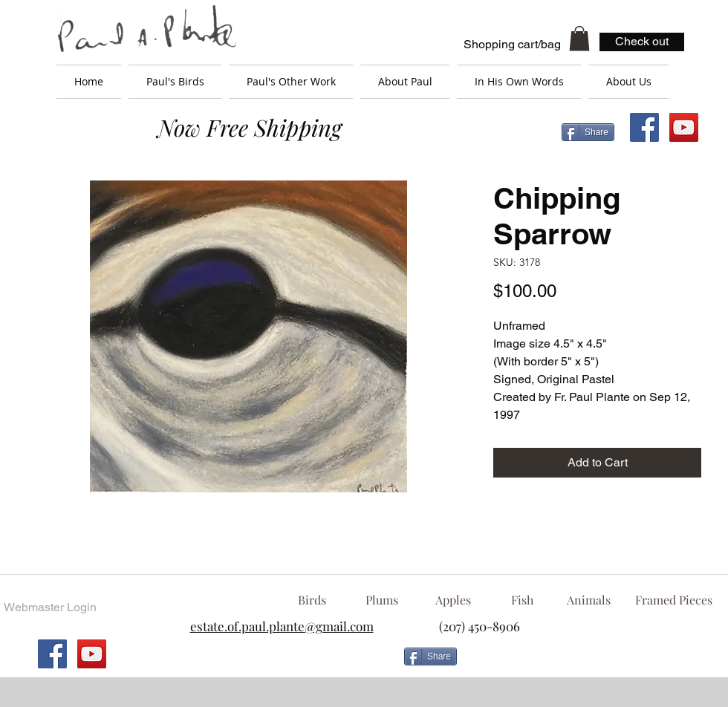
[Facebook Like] (583, 662)
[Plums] (382, 600)
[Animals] (588, 600)
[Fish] (522, 600)
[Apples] (453, 600)
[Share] (588, 132)
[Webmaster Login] (50, 607)
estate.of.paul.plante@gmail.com (282, 626)
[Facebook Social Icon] (644, 127)
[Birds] (312, 600)
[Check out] (642, 42)
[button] (579, 38)
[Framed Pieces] (673, 600)
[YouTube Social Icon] (684, 127)
